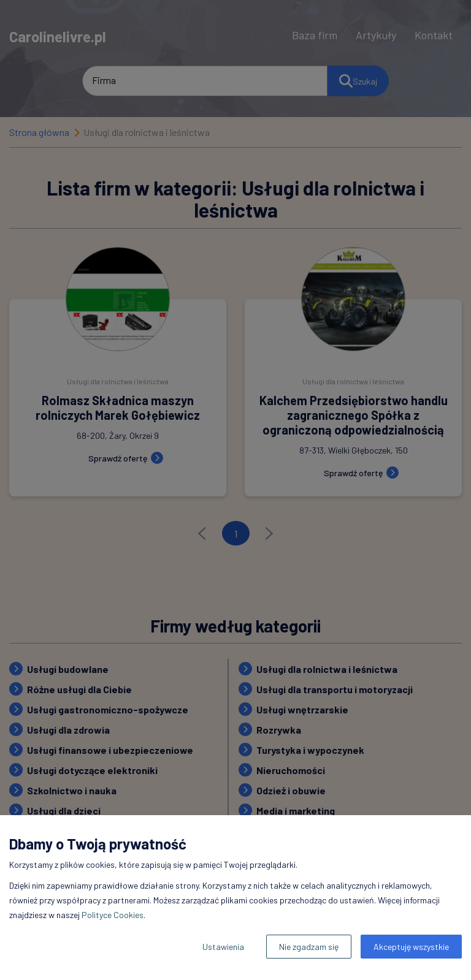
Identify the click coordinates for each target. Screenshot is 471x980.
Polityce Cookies (113, 915)
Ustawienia (223, 947)
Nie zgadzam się (309, 947)
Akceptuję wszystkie (411, 947)
